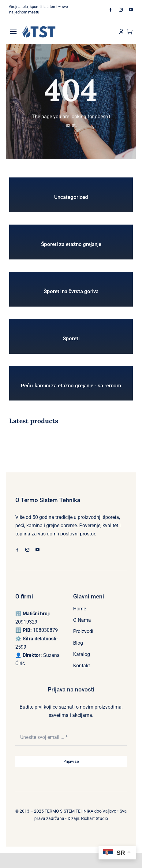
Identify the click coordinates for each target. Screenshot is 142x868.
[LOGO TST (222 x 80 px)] (39, 28)
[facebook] (111, 10)
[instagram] (121, 10)
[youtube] (131, 10)
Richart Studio (95, 818)
